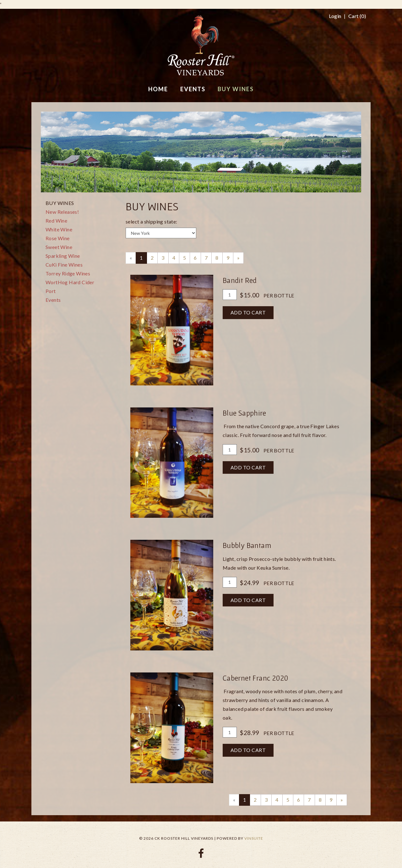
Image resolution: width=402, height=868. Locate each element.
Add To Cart (248, 312)
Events (53, 300)
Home (158, 89)
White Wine (59, 229)
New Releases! (62, 212)
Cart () (357, 16)
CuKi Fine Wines (64, 265)
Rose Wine (58, 238)
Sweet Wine (59, 247)
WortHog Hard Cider (70, 282)
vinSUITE (254, 838)
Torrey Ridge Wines (68, 273)
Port (51, 291)
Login (335, 16)
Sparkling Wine (63, 256)
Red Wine (56, 221)
